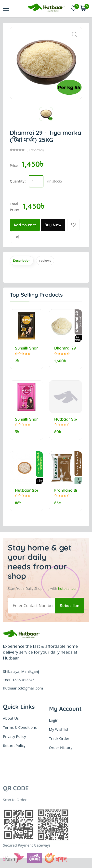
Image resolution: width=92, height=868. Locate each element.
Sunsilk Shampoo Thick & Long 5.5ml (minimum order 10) (26, 419)
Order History (61, 781)
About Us (11, 742)
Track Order (59, 772)
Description (22, 260)
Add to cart (25, 225)
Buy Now (53, 225)
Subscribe (70, 606)
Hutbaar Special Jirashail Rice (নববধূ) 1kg (66, 419)
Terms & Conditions (20, 751)
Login (54, 754)
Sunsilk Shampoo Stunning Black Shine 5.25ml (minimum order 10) (26, 348)
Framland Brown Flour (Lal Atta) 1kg (66, 490)
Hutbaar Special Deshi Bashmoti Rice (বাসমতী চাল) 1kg (26, 490)
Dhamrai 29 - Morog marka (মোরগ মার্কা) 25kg (66, 348)
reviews (45, 260)
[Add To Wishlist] (73, 225)
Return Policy (14, 770)
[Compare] (17, 237)
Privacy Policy (14, 761)
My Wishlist (59, 763)
